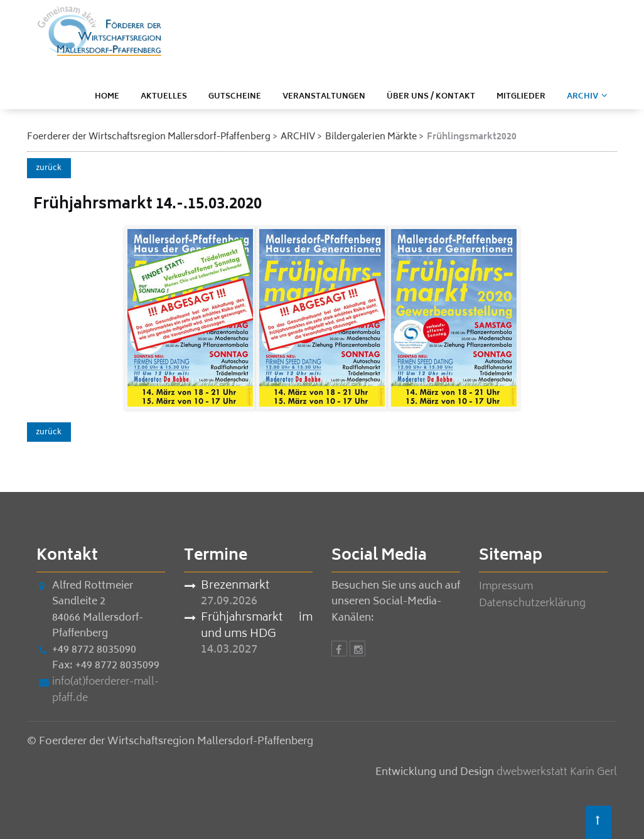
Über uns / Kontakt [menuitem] (431, 97)
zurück (49, 168)
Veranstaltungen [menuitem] (324, 97)
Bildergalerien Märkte (371, 137)
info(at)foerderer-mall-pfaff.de (105, 690)
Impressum (506, 587)
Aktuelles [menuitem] (164, 97)
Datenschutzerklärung (532, 604)
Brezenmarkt (235, 587)
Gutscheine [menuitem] (235, 97)
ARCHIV (298, 137)
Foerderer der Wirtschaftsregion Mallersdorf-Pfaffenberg (149, 137)
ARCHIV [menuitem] (582, 97)
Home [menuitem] (107, 97)
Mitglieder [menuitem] (521, 97)
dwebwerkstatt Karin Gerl (557, 772)
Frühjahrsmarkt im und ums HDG (257, 627)
